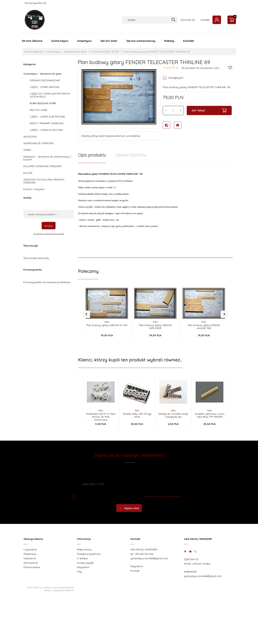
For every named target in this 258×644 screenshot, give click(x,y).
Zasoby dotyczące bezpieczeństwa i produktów (111, 136)
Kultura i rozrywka (34, 189)
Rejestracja (30, 554)
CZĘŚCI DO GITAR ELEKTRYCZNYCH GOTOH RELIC (50, 95)
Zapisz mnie (129, 508)
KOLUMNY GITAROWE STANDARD (42, 166)
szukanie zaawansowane (49, 234)
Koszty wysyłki (85, 563)
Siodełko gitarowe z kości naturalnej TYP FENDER (210, 415)
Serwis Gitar (109, 41)
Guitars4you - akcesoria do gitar (42, 74)
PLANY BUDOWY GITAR (43, 103)
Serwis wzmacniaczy (141, 41)
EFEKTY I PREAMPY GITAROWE (47, 123)
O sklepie (82, 558)
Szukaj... (28, 198)
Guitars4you (60, 41)
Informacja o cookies (39, 587)
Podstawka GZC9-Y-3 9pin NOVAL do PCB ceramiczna (101, 417)
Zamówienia (31, 563)
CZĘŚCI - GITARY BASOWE (45, 87)
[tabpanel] (155, 210)
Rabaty (169, 41)
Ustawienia (30, 558)
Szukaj (49, 226)
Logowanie (30, 549)
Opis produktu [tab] (92, 155)
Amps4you (84, 41)
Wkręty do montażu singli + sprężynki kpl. (173, 415)
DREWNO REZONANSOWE (45, 80)
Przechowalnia (32, 567)
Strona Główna (32, 41)
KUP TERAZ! (209, 110)
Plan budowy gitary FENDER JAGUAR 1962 (204, 327)
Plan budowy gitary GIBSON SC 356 (107, 325)
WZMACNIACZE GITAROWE (38, 143)
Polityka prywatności (89, 554)
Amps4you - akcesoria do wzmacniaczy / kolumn (47, 158)
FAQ (79, 572)
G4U (107, 322)
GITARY (27, 150)
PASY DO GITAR (38, 110)
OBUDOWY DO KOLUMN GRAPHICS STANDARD (44, 181)
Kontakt (205, 20)
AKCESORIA (30, 137)
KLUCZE (28, 173)
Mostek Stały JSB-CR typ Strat (137, 415)
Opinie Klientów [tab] (131, 155)
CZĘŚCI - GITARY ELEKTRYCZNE (47, 117)
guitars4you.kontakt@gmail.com (149, 558)
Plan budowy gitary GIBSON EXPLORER (155, 327)
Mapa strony (84, 549)
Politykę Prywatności (170, 496)
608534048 (190, 572)
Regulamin (150, 496)
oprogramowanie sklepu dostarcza (59, 589)
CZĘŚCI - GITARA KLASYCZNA (46, 130)
